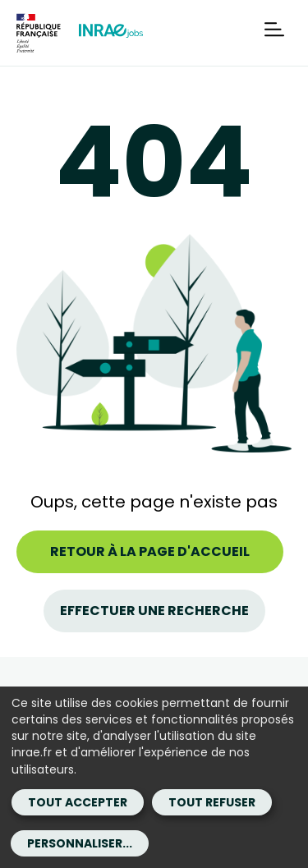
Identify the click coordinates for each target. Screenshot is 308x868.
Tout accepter (78, 802)
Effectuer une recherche (154, 611)
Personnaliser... (80, 843)
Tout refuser (212, 802)
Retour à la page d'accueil (150, 551)
